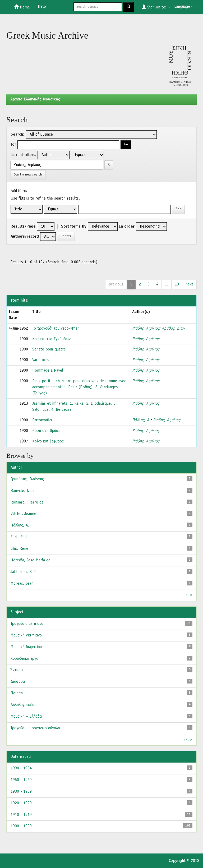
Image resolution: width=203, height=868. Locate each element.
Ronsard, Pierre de (27, 502)
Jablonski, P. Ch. (25, 572)
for (13, 145)
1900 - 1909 (21, 826)
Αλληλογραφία (22, 705)
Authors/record (25, 237)
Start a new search (28, 175)
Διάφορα (18, 682)
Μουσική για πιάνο (26, 635)
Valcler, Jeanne (23, 514)
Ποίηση (17, 693)
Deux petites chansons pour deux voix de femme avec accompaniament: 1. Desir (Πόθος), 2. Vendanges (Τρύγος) (79, 387)
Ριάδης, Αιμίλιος (146, 329)
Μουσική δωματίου (26, 647)
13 (177, 284)
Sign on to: (156, 7)
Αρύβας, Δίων (173, 329)
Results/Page (23, 227)
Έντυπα (17, 670)
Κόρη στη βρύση (46, 431)
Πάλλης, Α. (141, 420)
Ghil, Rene (19, 549)
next (189, 284)
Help (42, 7)
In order (127, 227)
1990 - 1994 (21, 768)
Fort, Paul (19, 537)
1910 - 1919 (21, 815)
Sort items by (74, 227)
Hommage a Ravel (48, 371)
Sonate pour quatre (49, 349)
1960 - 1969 (21, 780)
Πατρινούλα (42, 420)
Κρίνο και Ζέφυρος (48, 441)
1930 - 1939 (21, 792)
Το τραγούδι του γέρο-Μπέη (56, 329)
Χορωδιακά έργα (24, 659)
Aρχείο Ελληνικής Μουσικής (35, 99)
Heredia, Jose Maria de (31, 560)
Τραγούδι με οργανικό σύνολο (35, 728)
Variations (41, 360)
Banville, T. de (23, 491)
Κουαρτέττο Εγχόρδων (51, 339)
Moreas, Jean (22, 584)
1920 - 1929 (21, 803)
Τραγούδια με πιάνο (27, 624)
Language (183, 7)
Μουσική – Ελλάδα (26, 717)
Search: (17, 135)
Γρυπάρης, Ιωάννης (27, 479)
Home (22, 7)
